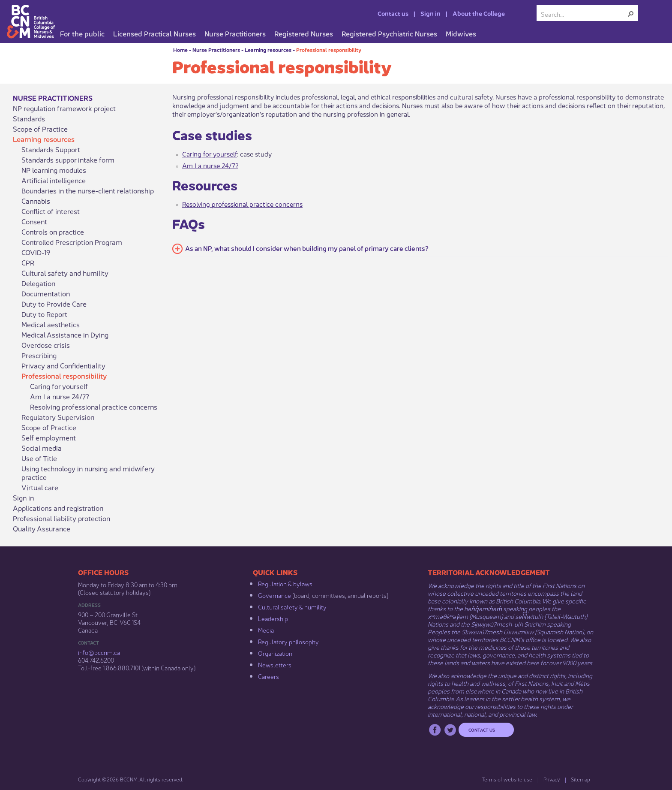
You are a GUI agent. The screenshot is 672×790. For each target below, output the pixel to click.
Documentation (46, 293)
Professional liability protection (61, 518)
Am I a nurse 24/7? (60, 396)
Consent (34, 221)
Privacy (552, 779)
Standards (29, 118)
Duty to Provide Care (54, 304)
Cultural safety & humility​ (292, 606)
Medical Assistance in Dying (65, 335)
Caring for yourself (59, 386)
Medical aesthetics (51, 324)
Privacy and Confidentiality (63, 365)
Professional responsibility (329, 50)
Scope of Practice (40, 129)
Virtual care (40, 487)
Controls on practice (53, 232)
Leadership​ (273, 618)
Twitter (450, 730)
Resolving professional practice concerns (94, 407)
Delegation (38, 283)
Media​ (266, 630)
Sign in (430, 13)
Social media (42, 448)
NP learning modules (54, 170)
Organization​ (275, 653)
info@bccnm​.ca (99, 652)
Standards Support (51, 149)
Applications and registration (58, 508)
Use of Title (39, 458)
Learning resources (268, 50)
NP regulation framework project (64, 108)
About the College (479, 13)
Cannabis (36, 201)
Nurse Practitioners (216, 50)
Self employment (49, 437)
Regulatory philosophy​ (288, 641)
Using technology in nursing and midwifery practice (88, 473)
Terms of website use (507, 779)
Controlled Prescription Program (72, 242)
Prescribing (39, 355)
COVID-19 (36, 252)
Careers (268, 676)
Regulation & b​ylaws (285, 583)
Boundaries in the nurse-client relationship (88, 190)
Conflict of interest (51, 211)
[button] (631, 14)
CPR (28, 262)
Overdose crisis (46, 345)
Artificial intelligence (54, 180)
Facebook (435, 730)
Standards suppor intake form (68, 160)
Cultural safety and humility (65, 273)
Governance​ (274, 595)
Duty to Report (44, 314)
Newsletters (275, 664)
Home (180, 50)
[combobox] (584, 14)
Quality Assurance (42, 528)
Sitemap (580, 779)
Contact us (393, 13)
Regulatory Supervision (58, 417)
